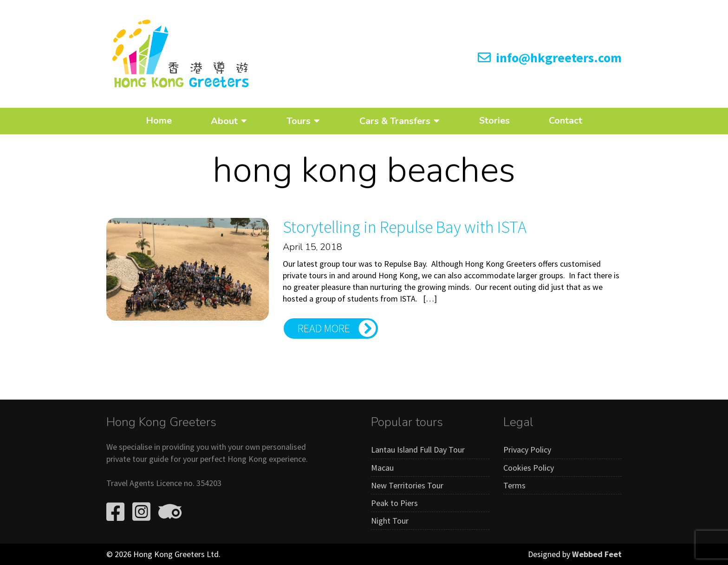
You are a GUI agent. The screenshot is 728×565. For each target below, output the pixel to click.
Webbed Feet (597, 554)
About (224, 121)
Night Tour (390, 521)
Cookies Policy (529, 468)
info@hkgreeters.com (550, 58)
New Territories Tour (407, 485)
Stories (494, 121)
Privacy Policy (527, 450)
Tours (299, 121)
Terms (514, 485)
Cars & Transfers (395, 121)
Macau (382, 468)
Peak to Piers (394, 503)
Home (159, 121)
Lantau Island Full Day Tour (418, 450)
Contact (565, 121)
